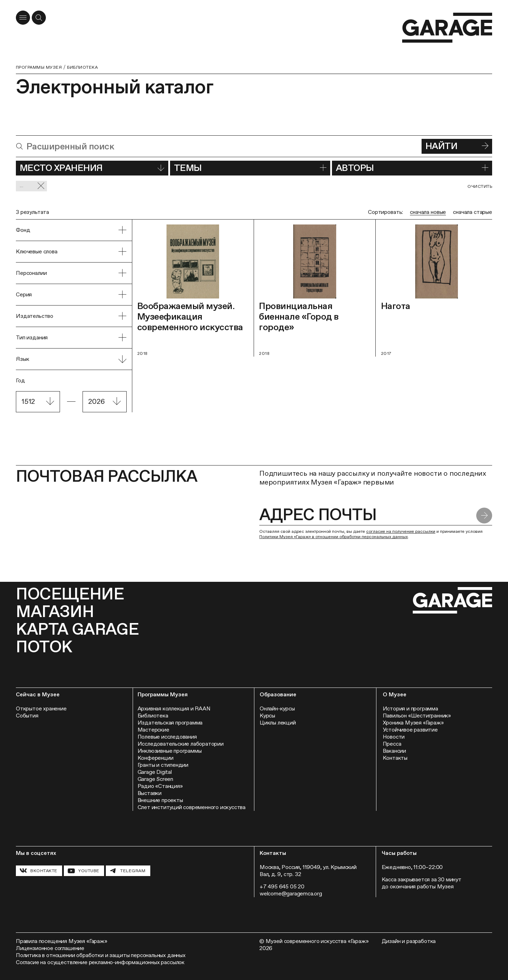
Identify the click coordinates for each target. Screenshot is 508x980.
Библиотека (82, 67)
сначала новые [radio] (428, 212)
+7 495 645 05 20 (282, 886)
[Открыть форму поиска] (39, 18)
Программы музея (39, 67)
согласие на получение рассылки (401, 531)
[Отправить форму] (484, 515)
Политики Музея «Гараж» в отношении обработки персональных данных (334, 537)
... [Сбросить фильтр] (32, 186)
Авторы (412, 168)
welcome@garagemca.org (291, 893)
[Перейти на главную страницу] (447, 28)
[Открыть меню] (23, 18)
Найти (457, 146)
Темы (250, 168)
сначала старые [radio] (473, 212)
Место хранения (92, 168)
